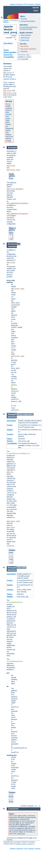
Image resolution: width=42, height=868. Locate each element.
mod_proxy (8, 73)
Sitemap (38, 4)
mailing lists (21, 834)
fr (16, 39)
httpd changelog (26, 35)
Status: (6, 50)
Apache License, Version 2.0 (25, 844)
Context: (10, 434)
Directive (12, 417)
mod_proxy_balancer (28, 49)
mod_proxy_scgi (10, 93)
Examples (24, 19)
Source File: (8, 55)
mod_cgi (10, 472)
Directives (20, 4)
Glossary (31, 4)
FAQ (26, 4)
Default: (10, 430)
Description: (8, 43)
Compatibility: (9, 57)
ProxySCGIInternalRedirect (28, 27)
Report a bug (25, 40)
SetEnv (14, 385)
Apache (6, 20)
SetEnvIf (15, 391)
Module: (10, 441)
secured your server (9, 116)
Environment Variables (28, 21)
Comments (24, 51)
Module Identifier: (10, 52)
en (14, 38)
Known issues (25, 38)
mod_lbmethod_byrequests (17, 203)
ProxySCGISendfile (26, 29)
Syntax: (10, 425)
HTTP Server (14, 20)
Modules (13, 4)
